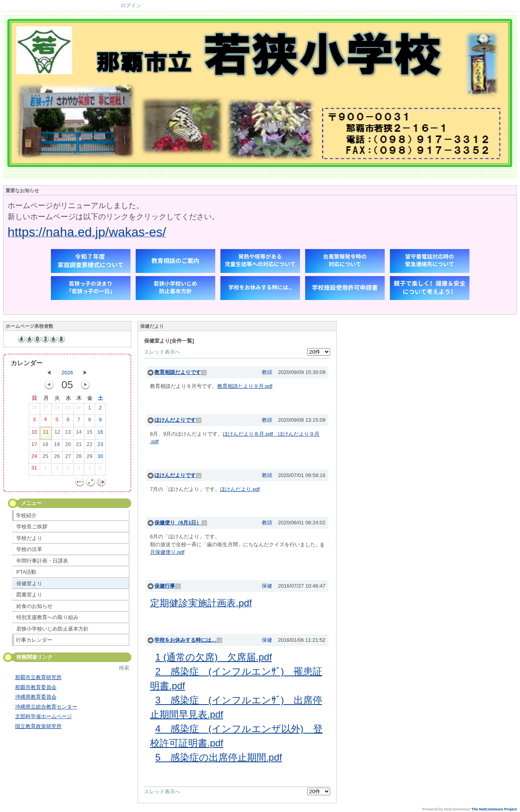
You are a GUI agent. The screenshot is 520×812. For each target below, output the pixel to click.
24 (34, 458)
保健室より (29, 583)
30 (79, 409)
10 (34, 434)
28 (57, 409)
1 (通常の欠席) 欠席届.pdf (213, 657)
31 (34, 469)
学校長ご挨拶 (32, 527)
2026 (67, 373)
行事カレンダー (34, 640)
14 (79, 434)
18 (45, 446)
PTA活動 (26, 572)
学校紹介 (26, 515)
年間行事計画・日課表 (42, 561)
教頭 (267, 372)
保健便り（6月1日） (178, 523)
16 (100, 434)
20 (68, 446)
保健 (267, 586)
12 (57, 434)
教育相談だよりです (178, 372)
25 (45, 458)
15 (90, 434)
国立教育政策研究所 (38, 726)
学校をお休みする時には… (185, 640)
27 (45, 409)
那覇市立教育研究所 (38, 677)
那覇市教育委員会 (36, 687)
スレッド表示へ (162, 352)
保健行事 (165, 586)
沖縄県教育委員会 (36, 697)
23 (100, 446)
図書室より (29, 595)
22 (90, 446)
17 (34, 446)
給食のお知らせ (34, 606)
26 (34, 409)
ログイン (131, 5)
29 (68, 409)
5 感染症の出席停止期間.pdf (218, 757)
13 (68, 434)
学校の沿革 (29, 549)
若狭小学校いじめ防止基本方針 (53, 629)
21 (79, 446)
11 (46, 434)
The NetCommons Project (494, 809)
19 (57, 446)
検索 (124, 668)
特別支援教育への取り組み (47, 617)
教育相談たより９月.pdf (245, 386)
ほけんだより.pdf (240, 489)
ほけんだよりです (175, 420)
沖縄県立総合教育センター (46, 707)
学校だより (29, 538)
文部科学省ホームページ (44, 716)
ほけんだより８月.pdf (250, 434)
